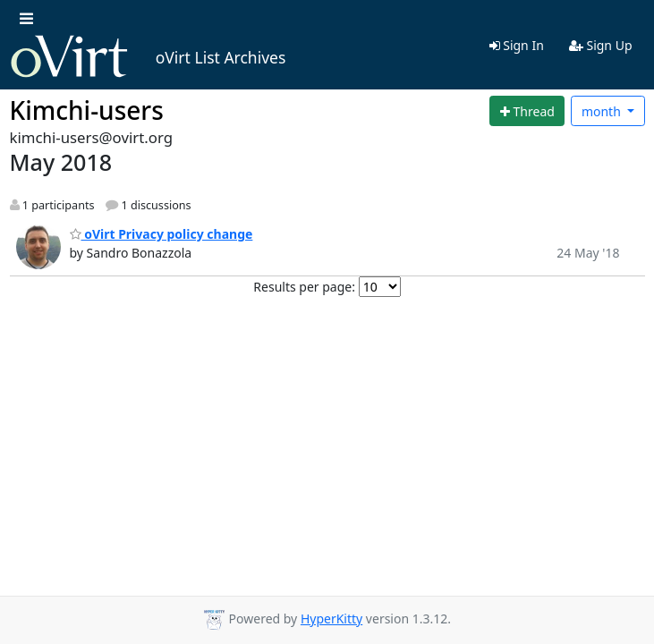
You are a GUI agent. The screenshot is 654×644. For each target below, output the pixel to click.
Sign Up (601, 45)
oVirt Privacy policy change (161, 234)
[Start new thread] (527, 111)
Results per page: (304, 287)
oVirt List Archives (148, 57)
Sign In (517, 45)
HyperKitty (331, 619)
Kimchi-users (87, 110)
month (603, 111)
